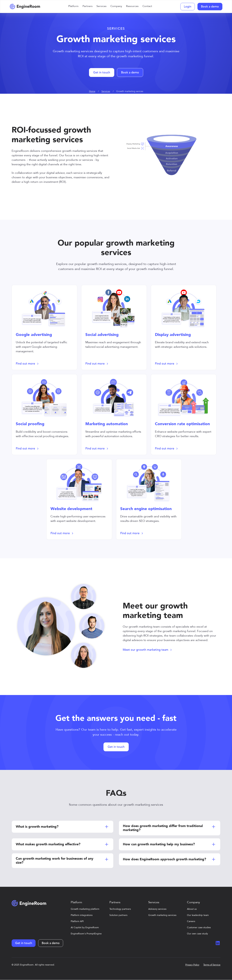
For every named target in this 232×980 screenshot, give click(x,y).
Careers (191, 921)
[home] (25, 6)
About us (192, 909)
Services (106, 91)
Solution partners (118, 915)
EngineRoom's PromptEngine (86, 934)
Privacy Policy (192, 965)
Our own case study (197, 934)
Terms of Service (212, 965)
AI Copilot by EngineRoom (85, 927)
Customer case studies (199, 927)
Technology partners (120, 909)
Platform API (77, 921)
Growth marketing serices (130, 91)
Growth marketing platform (85, 909)
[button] (73, 6)
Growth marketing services (162, 915)
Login (188, 7)
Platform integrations (82, 915)
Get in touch (102, 72)
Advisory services (157, 909)
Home (92, 91)
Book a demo (210, 7)
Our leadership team (198, 915)
